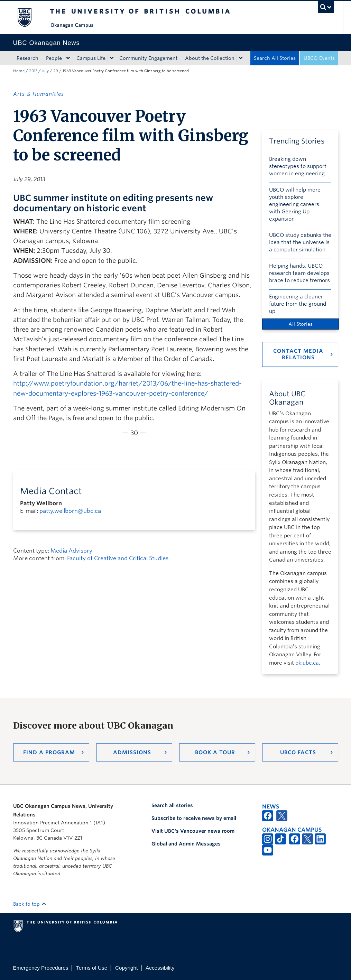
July (45, 71)
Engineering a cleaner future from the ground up (298, 304)
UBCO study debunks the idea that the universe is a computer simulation (300, 242)
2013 (33, 71)
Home (19, 71)
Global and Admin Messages (186, 844)
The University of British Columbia (30, 17)
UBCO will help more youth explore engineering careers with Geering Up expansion (295, 204)
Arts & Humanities (39, 94)
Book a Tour (215, 752)
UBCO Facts (298, 752)
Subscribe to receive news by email (194, 818)
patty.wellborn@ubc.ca (70, 511)
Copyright (126, 968)
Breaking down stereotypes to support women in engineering (298, 166)
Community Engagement (148, 58)
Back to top (30, 904)
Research (27, 58)
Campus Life (91, 58)
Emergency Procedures (41, 968)
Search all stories (172, 805)
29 (56, 71)
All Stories (301, 324)
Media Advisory (71, 551)
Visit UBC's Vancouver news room (193, 831)
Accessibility (160, 968)
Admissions (132, 752)
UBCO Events (319, 58)
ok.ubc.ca (307, 663)
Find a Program (49, 752)
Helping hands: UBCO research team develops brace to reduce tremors (299, 273)
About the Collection (210, 58)
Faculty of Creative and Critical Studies (118, 558)
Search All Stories (275, 58)
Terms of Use (92, 968)
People (54, 58)
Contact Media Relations (298, 354)
